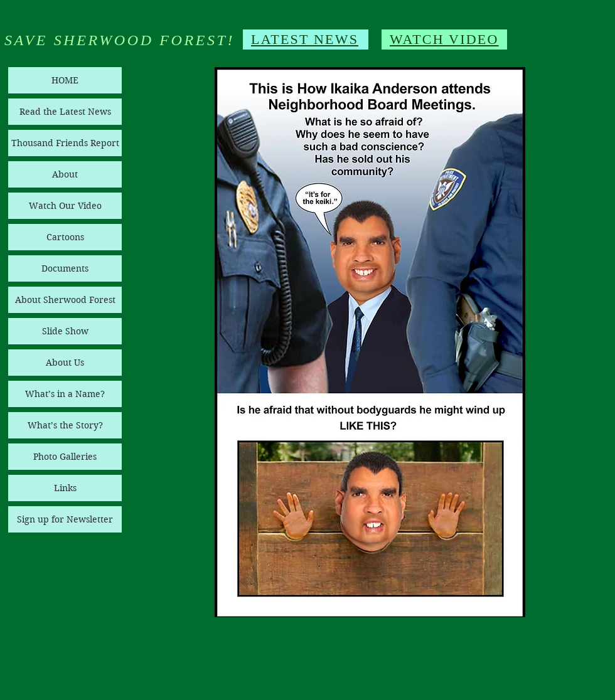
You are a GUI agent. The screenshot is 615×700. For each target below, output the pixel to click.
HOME (65, 80)
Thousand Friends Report (65, 143)
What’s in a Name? (65, 394)
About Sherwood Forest (65, 300)
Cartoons (65, 237)
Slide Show (65, 331)
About (65, 174)
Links (65, 488)
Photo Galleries (65, 457)
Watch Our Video (65, 206)
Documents (65, 268)
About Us (65, 363)
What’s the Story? (65, 425)
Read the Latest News (65, 112)
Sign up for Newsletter (65, 519)
